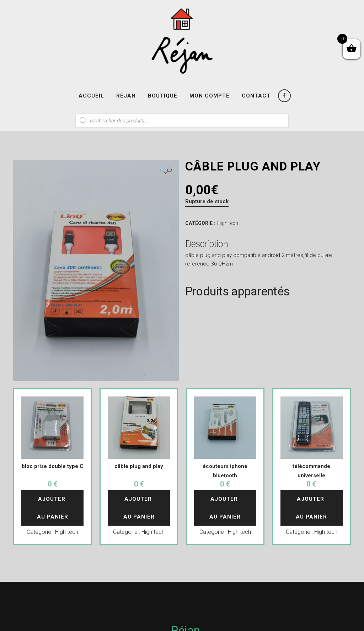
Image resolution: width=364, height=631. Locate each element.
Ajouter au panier (53, 508)
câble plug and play (139, 466)
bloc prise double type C (53, 466)
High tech (228, 223)
